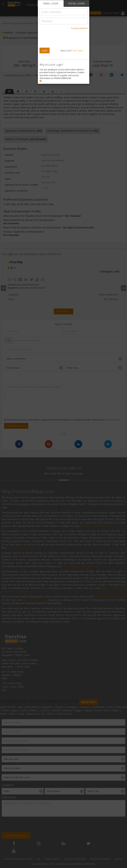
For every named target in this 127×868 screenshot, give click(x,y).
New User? (72, 51)
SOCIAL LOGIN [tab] (76, 3)
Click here (78, 51)
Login (45, 50)
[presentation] (62, 39)
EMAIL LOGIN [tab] (51, 3)
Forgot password (79, 28)
